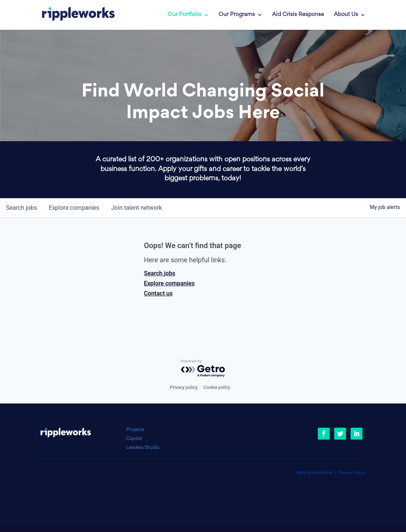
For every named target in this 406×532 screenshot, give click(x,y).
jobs (21, 208)
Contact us (158, 293)
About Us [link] (346, 15)
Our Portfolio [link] (184, 15)
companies (74, 208)
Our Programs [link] (237, 15)
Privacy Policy (352, 473)
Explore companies (169, 283)
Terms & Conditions (314, 473)
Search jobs (160, 273)
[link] (73, 15)
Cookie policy (217, 387)
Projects (135, 430)
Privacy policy (183, 387)
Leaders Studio (143, 448)
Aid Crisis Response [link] (298, 15)
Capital (134, 439)
